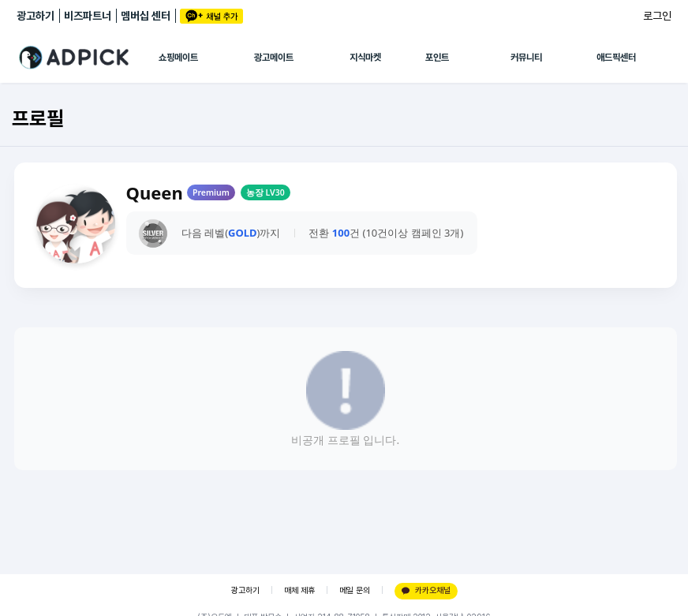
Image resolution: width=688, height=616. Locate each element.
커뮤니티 (526, 58)
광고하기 (36, 16)
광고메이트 (274, 58)
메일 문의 (355, 590)
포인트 (437, 58)
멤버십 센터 (146, 16)
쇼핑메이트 (178, 58)
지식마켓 (365, 58)
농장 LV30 (265, 192)
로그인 (657, 16)
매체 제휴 (299, 590)
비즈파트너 (88, 16)
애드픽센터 (616, 58)
